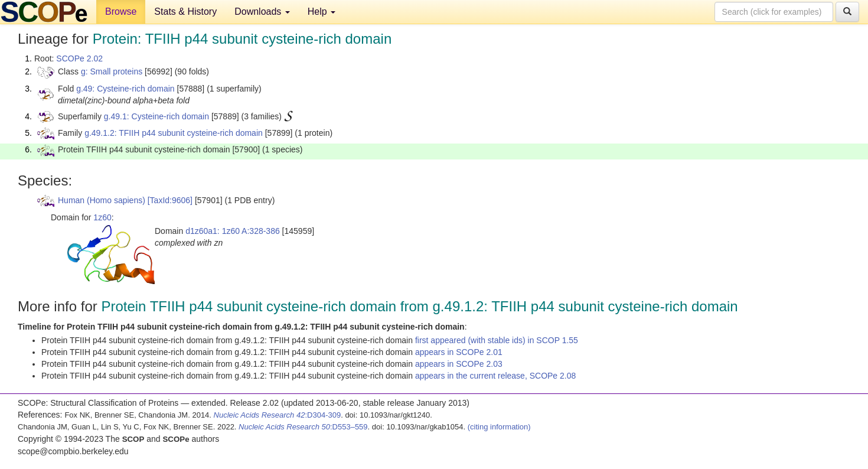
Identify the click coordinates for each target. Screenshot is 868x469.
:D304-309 (278, 415)
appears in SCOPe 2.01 (459, 352)
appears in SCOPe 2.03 (459, 364)
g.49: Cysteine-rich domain (125, 89)
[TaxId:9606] (170, 200)
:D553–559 (303, 427)
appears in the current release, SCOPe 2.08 (495, 376)
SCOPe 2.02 (79, 58)
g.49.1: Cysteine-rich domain (156, 116)
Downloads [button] (262, 12)
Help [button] (322, 12)
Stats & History (185, 12)
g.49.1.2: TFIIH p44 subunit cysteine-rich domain (174, 133)
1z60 (102, 217)
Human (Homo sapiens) (102, 200)
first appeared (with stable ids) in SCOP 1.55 (497, 340)
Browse (121, 12)
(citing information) (499, 427)
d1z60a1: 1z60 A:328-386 (233, 231)
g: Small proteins (112, 71)
